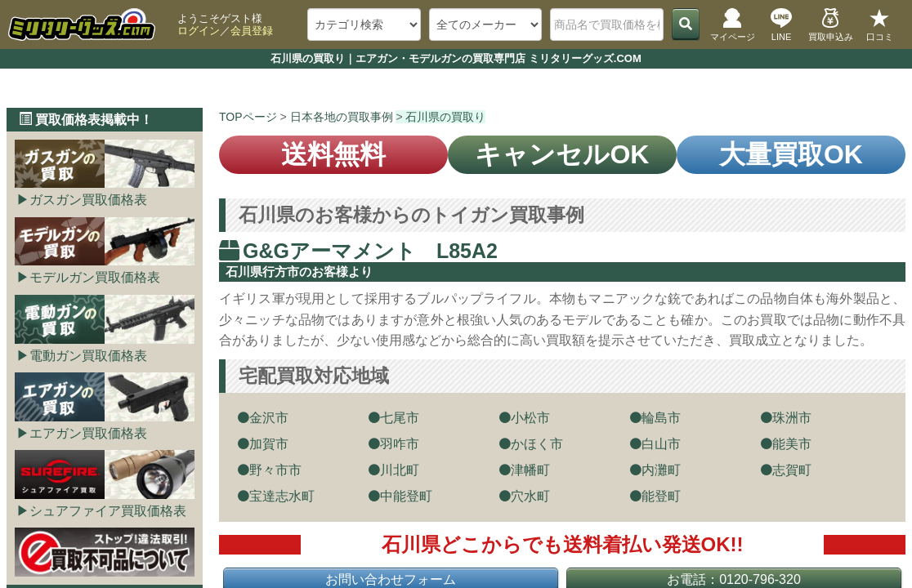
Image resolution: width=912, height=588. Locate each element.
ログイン (199, 31)
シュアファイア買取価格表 (108, 511)
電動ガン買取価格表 (88, 356)
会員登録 (252, 31)
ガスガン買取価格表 (88, 200)
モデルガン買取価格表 (95, 277)
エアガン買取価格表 (88, 433)
